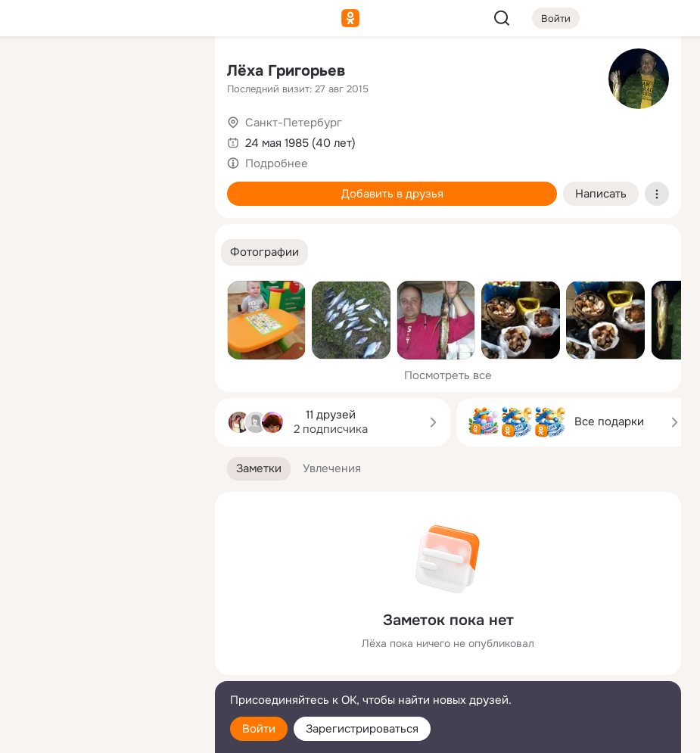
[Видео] (170, 139)
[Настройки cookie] (103, 733)
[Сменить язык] (103, 669)
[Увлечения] (103, 73)
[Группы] (170, 73)
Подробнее (277, 163)
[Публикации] (36, 139)
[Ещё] (103, 636)
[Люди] (103, 139)
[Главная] (36, 73)
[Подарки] (36, 206)
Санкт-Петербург (294, 123)
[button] (264, 252)
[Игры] (170, 206)
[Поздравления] (103, 206)
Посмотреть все (448, 375)
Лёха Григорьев (286, 71)
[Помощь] (36, 272)
